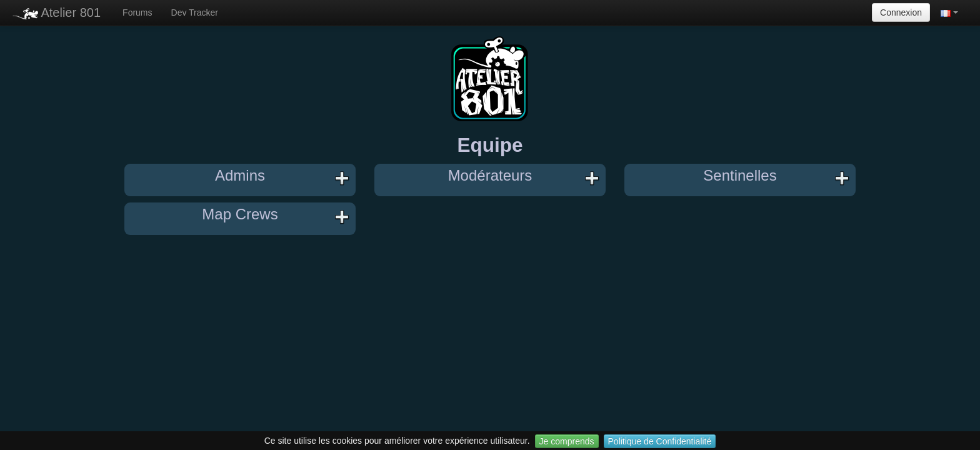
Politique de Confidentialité (660, 441)
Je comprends (567, 441)
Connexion (901, 12)
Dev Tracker (195, 12)
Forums (137, 12)
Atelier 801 (57, 12)
